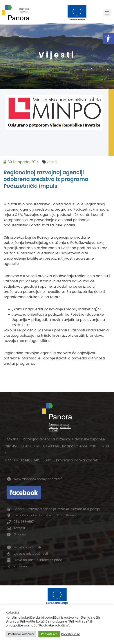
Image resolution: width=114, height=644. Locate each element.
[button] (108, 39)
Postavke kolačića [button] (21, 634)
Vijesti (52, 162)
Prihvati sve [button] (49, 634)
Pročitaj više (71, 634)
